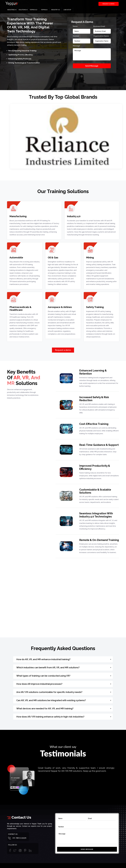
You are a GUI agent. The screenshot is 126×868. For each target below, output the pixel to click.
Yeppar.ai (44, 10)
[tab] (63, 659)
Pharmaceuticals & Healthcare (20, 308)
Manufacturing (18, 216)
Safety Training (95, 307)
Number (77, 36)
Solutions (22, 10)
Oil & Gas (53, 258)
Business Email (100, 26)
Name (76, 26)
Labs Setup (67, 10)
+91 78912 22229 (19, 838)
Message (76, 46)
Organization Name (101, 36)
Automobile (16, 258)
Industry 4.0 (55, 10)
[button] (63, 659)
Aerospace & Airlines (60, 307)
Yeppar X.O (33, 10)
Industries (11, 10)
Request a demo (109, 4)
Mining (90, 258)
